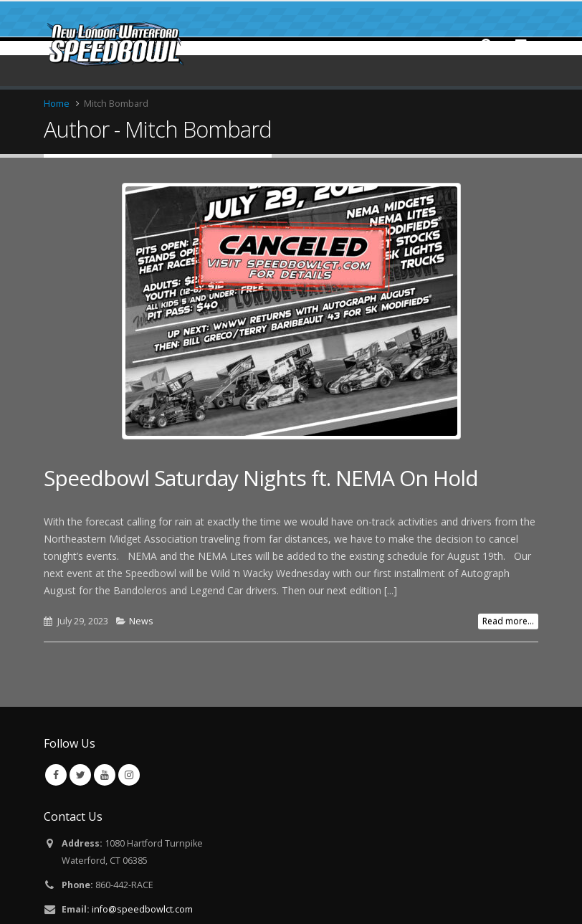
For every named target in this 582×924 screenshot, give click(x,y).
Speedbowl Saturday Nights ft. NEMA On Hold (261, 478)
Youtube (105, 775)
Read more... (508, 621)
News (141, 621)
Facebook (56, 775)
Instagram (129, 775)
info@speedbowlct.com (142, 909)
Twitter (80, 775)
